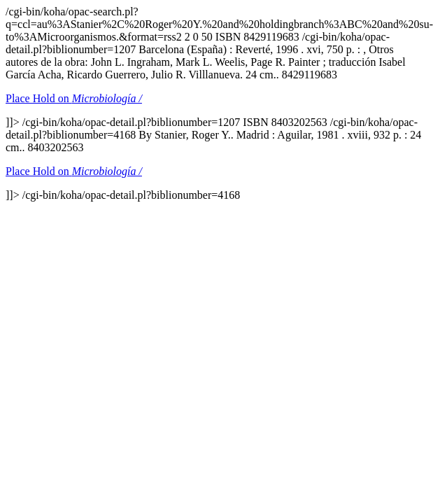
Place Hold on (74, 98)
